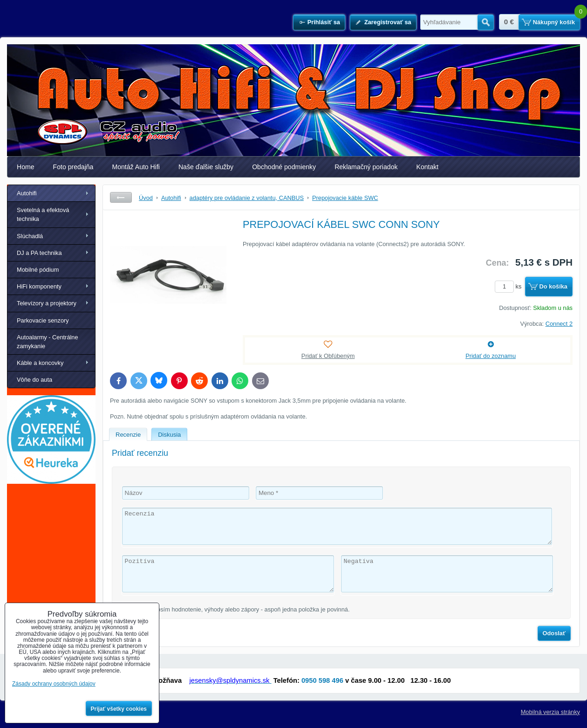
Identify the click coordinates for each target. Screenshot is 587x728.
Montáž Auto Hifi (136, 167)
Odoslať (554, 633)
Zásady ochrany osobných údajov (54, 684)
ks (510, 286)
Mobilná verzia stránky (550, 712)
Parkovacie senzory (43, 320)
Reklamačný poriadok (366, 167)
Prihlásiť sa (324, 22)
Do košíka (553, 286)
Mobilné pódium (38, 270)
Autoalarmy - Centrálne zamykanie (48, 342)
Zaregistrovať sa (388, 22)
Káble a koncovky (40, 363)
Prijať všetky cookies (119, 709)
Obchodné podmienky (284, 167)
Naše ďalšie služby (206, 167)
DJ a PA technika (39, 253)
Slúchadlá (30, 236)
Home (26, 167)
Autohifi (27, 193)
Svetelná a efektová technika (43, 214)
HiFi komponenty (39, 286)
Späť (121, 197)
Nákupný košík (554, 22)
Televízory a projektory (47, 303)
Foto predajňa (73, 167)
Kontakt (428, 167)
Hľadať (486, 22)
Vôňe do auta (34, 380)
